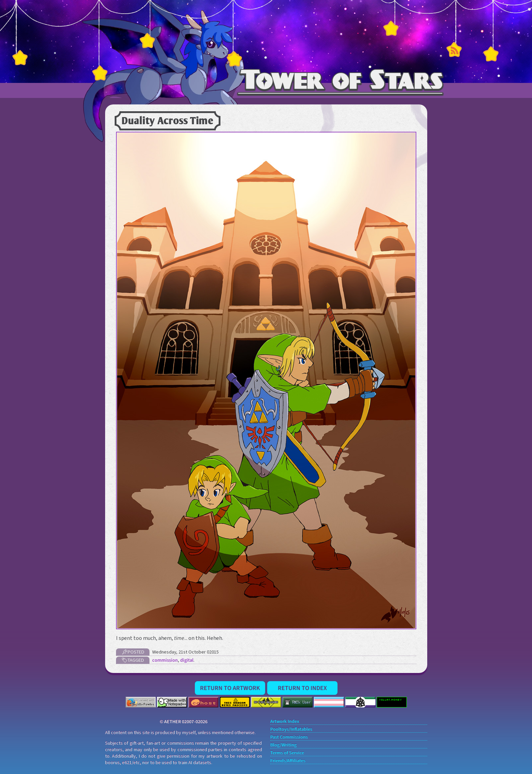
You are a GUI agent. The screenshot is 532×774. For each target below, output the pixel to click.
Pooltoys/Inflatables (291, 729)
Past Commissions (289, 737)
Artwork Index (285, 722)
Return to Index (302, 688)
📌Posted (133, 652)
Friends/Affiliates (288, 761)
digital (187, 660)
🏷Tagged (133, 660)
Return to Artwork (230, 688)
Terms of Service (287, 753)
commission (165, 660)
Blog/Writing (283, 745)
